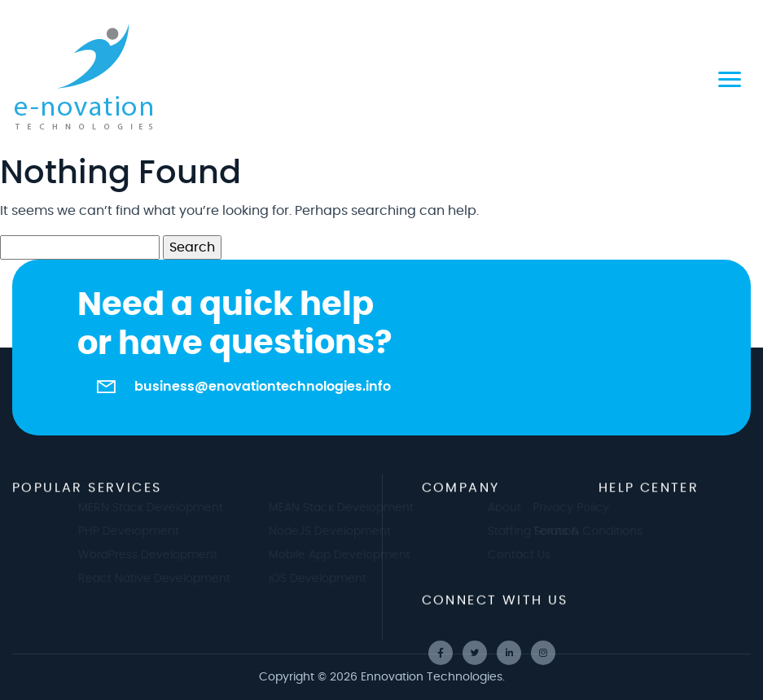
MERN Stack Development (157, 508)
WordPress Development (154, 555)
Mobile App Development (347, 555)
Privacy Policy (563, 508)
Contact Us (526, 555)
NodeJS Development (337, 532)
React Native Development (161, 579)
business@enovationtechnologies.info (263, 387)
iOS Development (325, 579)
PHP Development (135, 532)
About (511, 508)
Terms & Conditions (580, 532)
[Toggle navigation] (730, 77)
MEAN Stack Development (349, 508)
